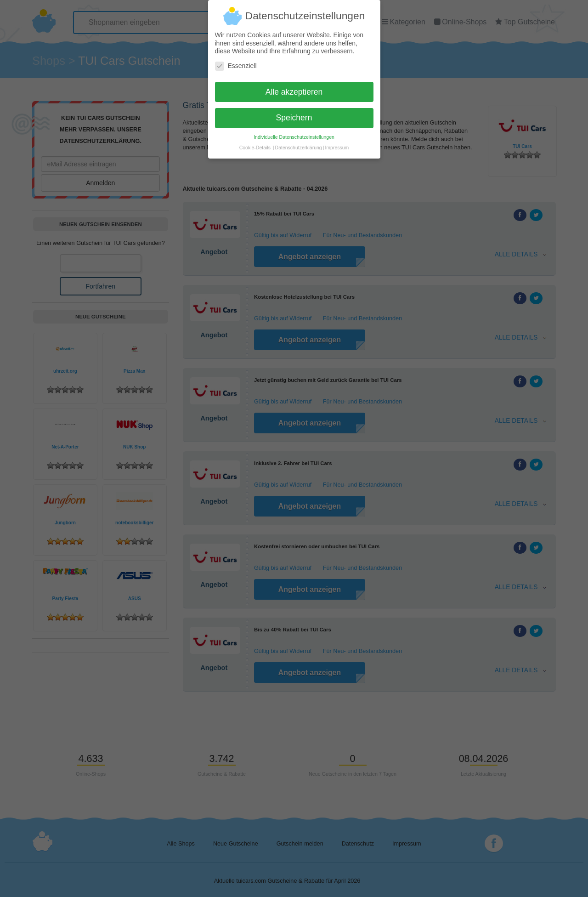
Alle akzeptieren (294, 88)
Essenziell (236, 62)
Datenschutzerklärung (299, 144)
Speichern (294, 114)
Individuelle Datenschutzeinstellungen (294, 133)
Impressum (337, 144)
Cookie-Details (255, 144)
